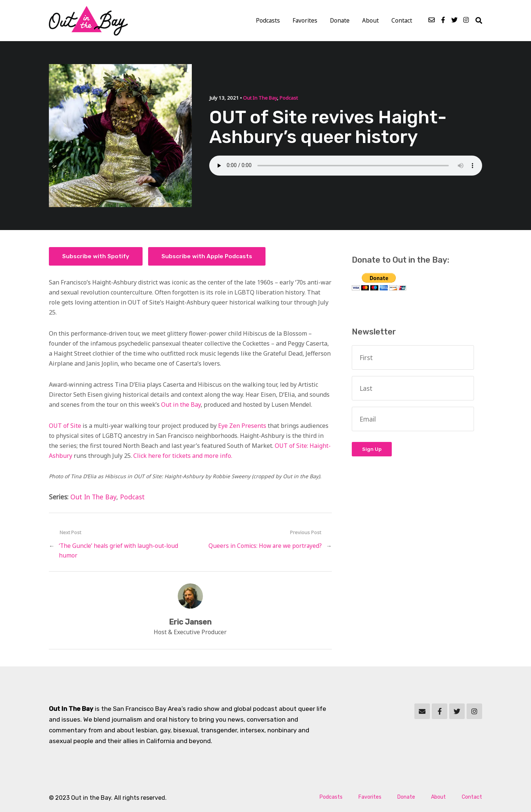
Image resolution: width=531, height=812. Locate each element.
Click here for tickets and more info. (183, 456)
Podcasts (268, 21)
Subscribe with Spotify (96, 256)
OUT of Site (65, 426)
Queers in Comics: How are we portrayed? (265, 546)
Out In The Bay (260, 98)
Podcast (289, 98)
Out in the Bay (181, 405)
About (370, 21)
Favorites (305, 21)
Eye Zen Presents (242, 426)
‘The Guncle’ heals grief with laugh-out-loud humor (118, 551)
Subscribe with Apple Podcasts (207, 256)
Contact (402, 21)
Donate (340, 21)
